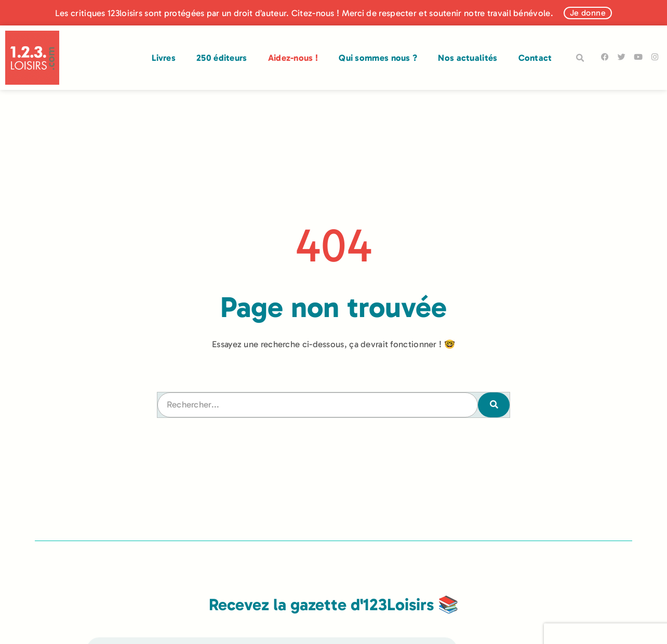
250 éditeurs (222, 58)
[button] (580, 58)
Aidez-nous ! (293, 58)
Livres (164, 58)
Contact (535, 58)
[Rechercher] (494, 405)
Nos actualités (468, 58)
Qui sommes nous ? (378, 58)
